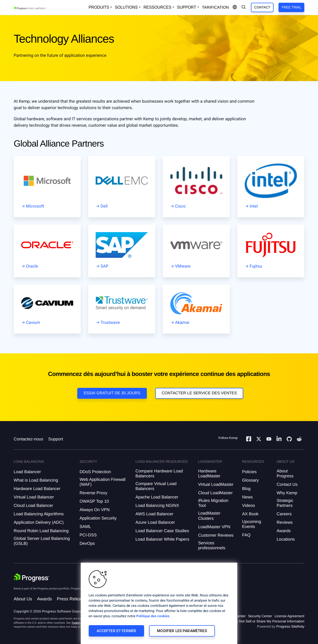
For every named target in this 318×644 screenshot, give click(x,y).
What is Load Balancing (36, 480)
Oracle (32, 266)
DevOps (87, 543)
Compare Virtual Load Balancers (156, 486)
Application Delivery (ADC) (39, 522)
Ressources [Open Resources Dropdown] (158, 7)
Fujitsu (256, 266)
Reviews (285, 522)
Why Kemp (287, 493)
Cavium (33, 323)
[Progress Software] (32, 578)
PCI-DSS (88, 535)
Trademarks (79, 623)
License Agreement (289, 616)
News (247, 497)
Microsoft (35, 206)
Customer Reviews (216, 535)
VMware (183, 266)
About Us (23, 599)
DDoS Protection (95, 472)
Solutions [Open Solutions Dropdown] (126, 7)
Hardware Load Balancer (37, 489)
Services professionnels (212, 545)
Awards (284, 531)
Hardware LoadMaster (209, 474)
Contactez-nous (28, 439)
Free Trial (291, 7)
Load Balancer (27, 472)
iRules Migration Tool (213, 503)
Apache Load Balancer (157, 497)
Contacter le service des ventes (199, 393)
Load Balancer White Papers (162, 539)
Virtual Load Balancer (34, 497)
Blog (246, 489)
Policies (249, 472)
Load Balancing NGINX (157, 506)
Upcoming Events (252, 524)
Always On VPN (95, 510)
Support (56, 439)
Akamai (182, 323)
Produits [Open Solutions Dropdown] (99, 7)
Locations (286, 539)
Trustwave (110, 323)
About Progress (285, 474)
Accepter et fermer (117, 631)
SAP (105, 266)
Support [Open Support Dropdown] (187, 7)
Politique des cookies (153, 616)
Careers (284, 514)
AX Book (250, 514)
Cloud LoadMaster (215, 493)
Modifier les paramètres (182, 631)
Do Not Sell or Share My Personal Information (269, 621)
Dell (104, 206)
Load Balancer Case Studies (162, 531)
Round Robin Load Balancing (41, 531)
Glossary (250, 480)
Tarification (216, 8)
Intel (254, 206)
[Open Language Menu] (235, 7)
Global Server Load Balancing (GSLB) (42, 541)
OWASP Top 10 (94, 501)
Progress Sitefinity (290, 626)
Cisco (180, 206)
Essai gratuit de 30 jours (112, 393)
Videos (248, 506)
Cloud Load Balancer (33, 506)
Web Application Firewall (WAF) (102, 482)
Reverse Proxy (93, 493)
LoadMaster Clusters (209, 516)
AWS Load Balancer (154, 514)
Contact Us (287, 484)
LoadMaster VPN (214, 527)
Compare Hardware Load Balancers (159, 474)
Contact (262, 7)
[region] (159, 603)
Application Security (98, 518)
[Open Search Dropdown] (244, 7)
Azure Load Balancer (155, 522)
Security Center (260, 616)
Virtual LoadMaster (216, 484)
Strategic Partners (285, 503)
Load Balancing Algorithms (39, 514)
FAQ (246, 535)
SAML (85, 527)
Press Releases (73, 599)
